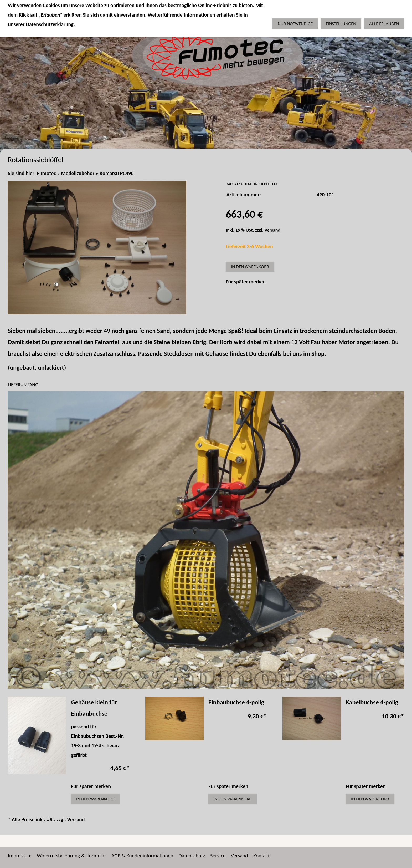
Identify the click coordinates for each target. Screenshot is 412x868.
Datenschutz (192, 856)
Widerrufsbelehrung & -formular (71, 856)
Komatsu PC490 (117, 173)
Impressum (20, 856)
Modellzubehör (78, 173)
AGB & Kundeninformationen (142, 856)
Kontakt (262, 856)
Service (218, 856)
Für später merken (246, 282)
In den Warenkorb (250, 267)
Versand (272, 230)
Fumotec (47, 173)
